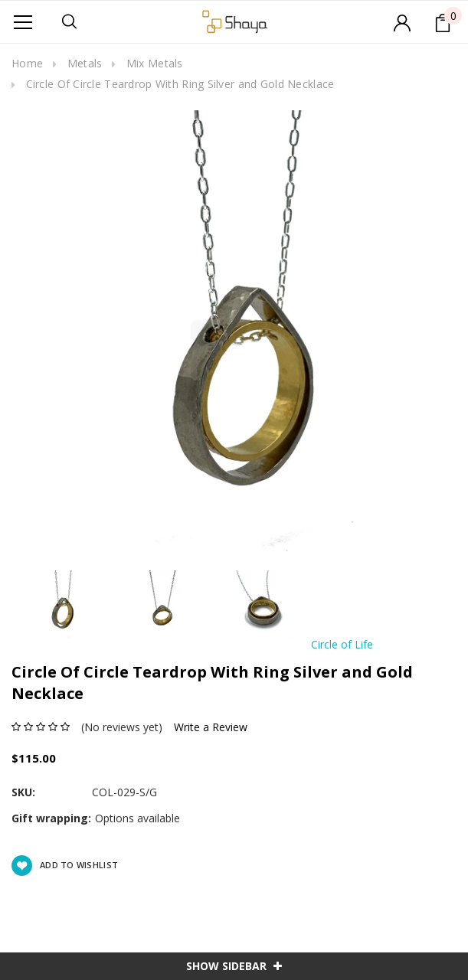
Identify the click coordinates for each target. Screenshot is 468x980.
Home (27, 63)
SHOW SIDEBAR (234, 966)
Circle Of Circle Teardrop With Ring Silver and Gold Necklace (180, 84)
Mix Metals (155, 63)
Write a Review (211, 727)
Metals (85, 63)
